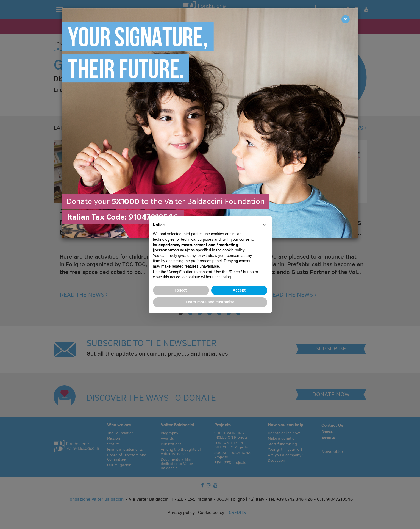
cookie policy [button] (233, 250)
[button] (265, 225)
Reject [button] (181, 290)
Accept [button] (239, 290)
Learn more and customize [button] (210, 302)
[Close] (346, 19)
